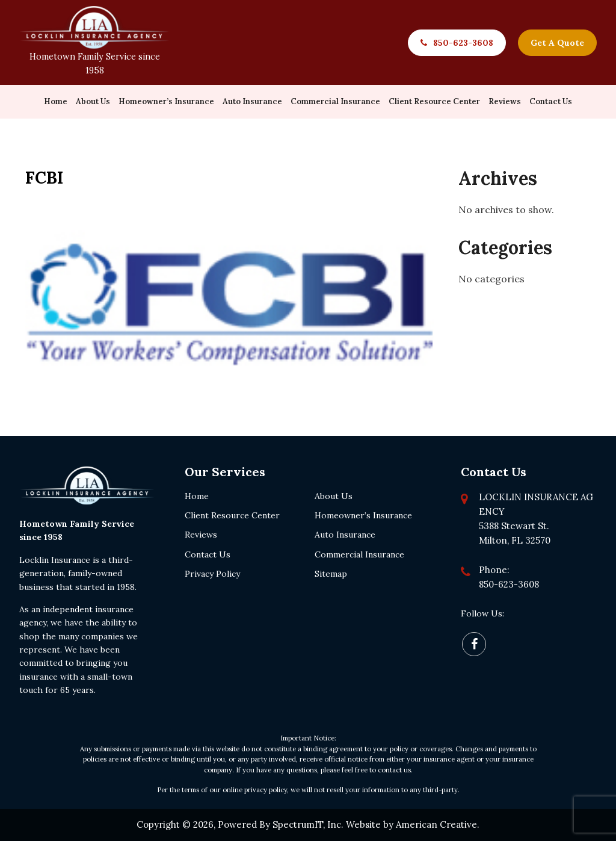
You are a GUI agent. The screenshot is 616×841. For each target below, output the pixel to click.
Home (197, 496)
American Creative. (438, 824)
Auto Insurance (345, 535)
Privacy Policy (212, 574)
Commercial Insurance (359, 554)
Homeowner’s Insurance (363, 515)
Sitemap (331, 574)
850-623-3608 (463, 43)
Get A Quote (557, 43)
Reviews (201, 535)
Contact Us (208, 554)
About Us (334, 496)
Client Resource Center (232, 515)
